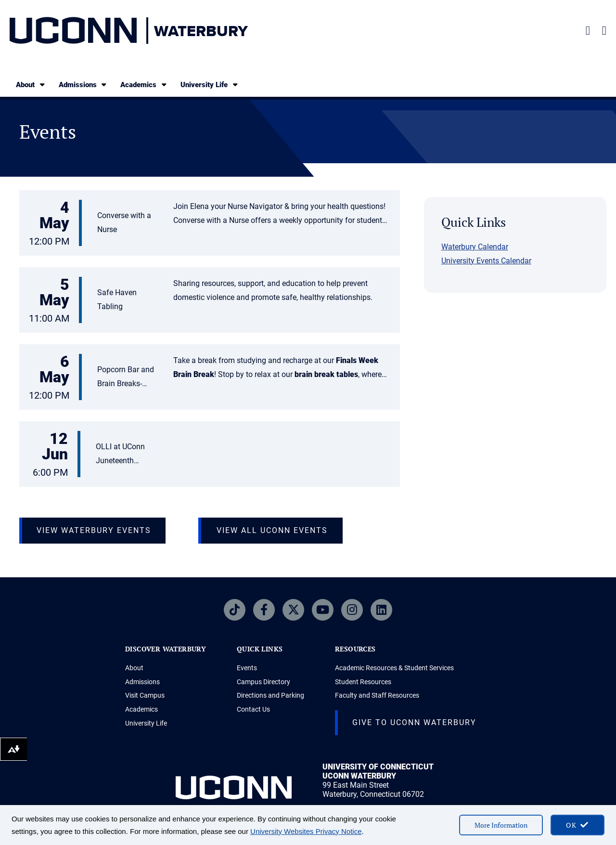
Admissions (83, 84)
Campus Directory (263, 682)
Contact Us (253, 709)
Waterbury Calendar (475, 247)
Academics (144, 84)
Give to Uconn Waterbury (414, 722)
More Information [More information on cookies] (501, 825)
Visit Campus (145, 695)
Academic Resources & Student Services (394, 668)
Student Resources (363, 682)
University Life (210, 84)
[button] (210, 224)
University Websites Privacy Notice (306, 831)
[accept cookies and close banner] (577, 825)
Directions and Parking (270, 695)
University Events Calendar (486, 261)
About (31, 84)
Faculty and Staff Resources (377, 695)
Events (247, 668)
